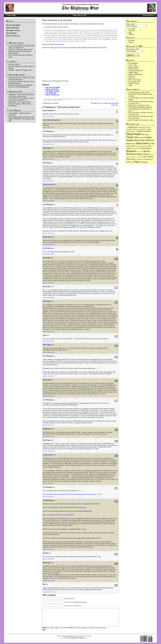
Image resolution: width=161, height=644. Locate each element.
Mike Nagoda (47, 345)
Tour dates (132, 29)
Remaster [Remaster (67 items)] (139, 152)
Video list (132, 31)
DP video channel (16, 43)
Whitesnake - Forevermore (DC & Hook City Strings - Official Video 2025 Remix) (20, 104)
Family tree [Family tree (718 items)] (132, 137)
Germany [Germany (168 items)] (142, 137)
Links (130, 85)
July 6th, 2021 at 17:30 (49, 436)
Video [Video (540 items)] (137, 162)
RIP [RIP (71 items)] (142, 152)
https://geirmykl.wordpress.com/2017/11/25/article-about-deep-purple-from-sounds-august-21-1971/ (73, 494)
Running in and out (145, 107)
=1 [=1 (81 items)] (127, 127)
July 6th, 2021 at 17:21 (49, 425)
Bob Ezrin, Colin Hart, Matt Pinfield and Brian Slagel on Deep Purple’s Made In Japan (20, 51)
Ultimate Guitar (59, 44)
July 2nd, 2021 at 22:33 (49, 283)
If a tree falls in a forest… (143, 105)
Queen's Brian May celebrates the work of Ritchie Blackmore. (21, 79)
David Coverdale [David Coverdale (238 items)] (144, 131)
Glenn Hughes (15, 110)
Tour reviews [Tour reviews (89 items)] (139, 159)
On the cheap (145, 92)
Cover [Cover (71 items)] (135, 131)
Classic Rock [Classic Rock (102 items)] (130, 131)
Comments (71, 638)
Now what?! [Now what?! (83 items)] (137, 149)
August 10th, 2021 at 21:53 (50, 592)
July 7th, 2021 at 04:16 (49, 451)
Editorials (132, 78)
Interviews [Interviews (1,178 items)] (143, 143)
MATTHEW (47, 248)
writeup (65, 24)
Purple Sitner (47, 237)
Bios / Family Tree (135, 80)
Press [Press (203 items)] (143, 148)
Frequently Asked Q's (136, 71)
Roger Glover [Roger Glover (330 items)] (143, 154)
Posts (62, 638)
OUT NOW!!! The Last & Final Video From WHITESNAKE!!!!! (21, 99)
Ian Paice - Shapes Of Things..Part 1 (20, 70)
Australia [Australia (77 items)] (140, 127)
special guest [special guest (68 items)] (140, 157)
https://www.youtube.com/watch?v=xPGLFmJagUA (58, 515)
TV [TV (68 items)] (153, 159)
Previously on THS (133, 49)
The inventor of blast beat (57, 20)
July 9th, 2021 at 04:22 (49, 581)
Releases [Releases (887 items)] (131, 151)
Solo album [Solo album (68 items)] (134, 157)
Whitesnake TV (16, 92)
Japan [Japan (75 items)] (137, 146)
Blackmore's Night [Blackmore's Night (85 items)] (138, 129)
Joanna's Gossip (134, 84)
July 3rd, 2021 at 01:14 (49, 332)
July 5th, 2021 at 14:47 (49, 376)
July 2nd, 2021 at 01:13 (49, 233)
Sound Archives (134, 67)
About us (131, 34)
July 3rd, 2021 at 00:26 (49, 297)
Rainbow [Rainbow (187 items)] (148, 148)
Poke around (130, 24)
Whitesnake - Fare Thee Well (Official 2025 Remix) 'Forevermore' (21, 95)
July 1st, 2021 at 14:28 (49, 144)
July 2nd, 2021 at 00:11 (49, 181)
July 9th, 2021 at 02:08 (49, 559)
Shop (130, 33)
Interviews (132, 76)
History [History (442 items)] (138, 140)
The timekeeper (11, 33)
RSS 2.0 (96, 99)
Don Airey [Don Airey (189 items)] (145, 134)
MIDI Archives (133, 69)
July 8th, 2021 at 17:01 (49, 549)
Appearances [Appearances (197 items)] (133, 127)
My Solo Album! (14, 65)
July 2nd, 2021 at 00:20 (49, 201)
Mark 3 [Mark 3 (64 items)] (132, 149)
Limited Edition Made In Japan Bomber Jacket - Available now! (22, 47)
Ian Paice (13, 62)
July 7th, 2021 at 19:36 (49, 483)
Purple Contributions (135, 74)
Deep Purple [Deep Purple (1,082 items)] (134, 134)
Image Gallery (133, 72)
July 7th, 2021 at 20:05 (49, 497)
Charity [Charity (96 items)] (149, 129)
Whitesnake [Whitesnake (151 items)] (144, 162)
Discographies (133, 63)
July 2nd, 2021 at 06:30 (49, 245)
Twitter (131, 42)
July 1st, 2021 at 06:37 (49, 128)
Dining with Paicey (13, 28)
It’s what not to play (147, 120)
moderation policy (101, 628)
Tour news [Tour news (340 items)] (131, 159)
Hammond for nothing (51, 103)
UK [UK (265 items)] (128, 162)
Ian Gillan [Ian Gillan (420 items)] (146, 140)
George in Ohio (48, 184)
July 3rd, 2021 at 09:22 (49, 341)
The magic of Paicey (13, 30)
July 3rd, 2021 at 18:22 (49, 352)
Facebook (132, 40)
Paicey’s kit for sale (13, 36)
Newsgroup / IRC (134, 82)
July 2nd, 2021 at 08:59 (49, 254)
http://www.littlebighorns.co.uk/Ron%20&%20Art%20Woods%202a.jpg (64, 507)
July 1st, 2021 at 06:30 (49, 116)
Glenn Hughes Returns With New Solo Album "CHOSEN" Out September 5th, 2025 (21, 119)
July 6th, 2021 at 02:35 (49, 396)
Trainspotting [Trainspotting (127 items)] (147, 159)
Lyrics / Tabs (133, 65)
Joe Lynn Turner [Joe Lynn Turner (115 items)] (143, 146)
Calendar (65, 638)
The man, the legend (13, 25)
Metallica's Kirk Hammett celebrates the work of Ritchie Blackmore (20, 86)
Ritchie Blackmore (17, 75)
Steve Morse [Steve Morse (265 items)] (148, 157)
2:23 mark (106, 39)
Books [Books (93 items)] (145, 129)
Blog (71, 99)
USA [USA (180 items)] (131, 162)
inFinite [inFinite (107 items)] (133, 144)
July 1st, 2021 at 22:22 (49, 159)
